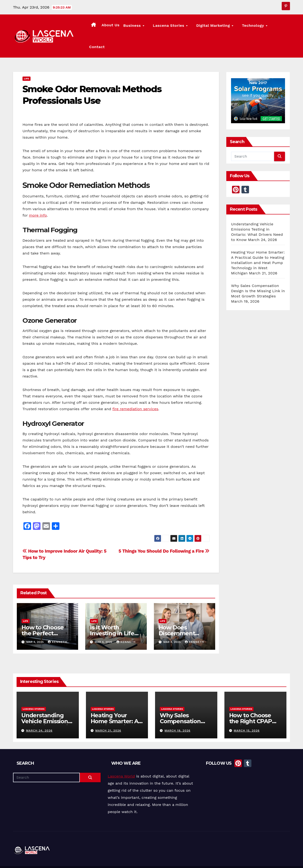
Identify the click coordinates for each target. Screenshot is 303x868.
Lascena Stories (180, 27)
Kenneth (57, 624)
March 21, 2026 (108, 713)
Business (149, 27)
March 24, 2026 (39, 713)
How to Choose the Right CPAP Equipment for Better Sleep (251, 706)
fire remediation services (135, 391)
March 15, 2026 (247, 713)
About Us (126, 27)
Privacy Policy (280, 858)
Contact (280, 27)
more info (38, 198)
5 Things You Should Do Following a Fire (164, 533)
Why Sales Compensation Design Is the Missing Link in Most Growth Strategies (258, 273)
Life (27, 61)
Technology (255, 27)
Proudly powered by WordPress (37, 858)
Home (197, 858)
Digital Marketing (220, 27)
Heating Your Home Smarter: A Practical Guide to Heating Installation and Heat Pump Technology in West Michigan (258, 245)
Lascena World (121, 758)
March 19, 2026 (177, 713)
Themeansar (101, 858)
